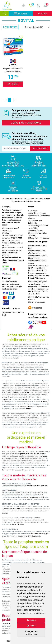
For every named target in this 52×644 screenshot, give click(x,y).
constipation (6, 399)
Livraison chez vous (37, 302)
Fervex (7, 402)
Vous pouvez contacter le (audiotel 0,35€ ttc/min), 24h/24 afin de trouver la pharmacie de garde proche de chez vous (39, 271)
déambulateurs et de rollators (36, 486)
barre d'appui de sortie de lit (34, 497)
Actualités (33, 211)
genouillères (25, 454)
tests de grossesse (26, 406)
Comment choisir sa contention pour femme (18, 470)
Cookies (32, 236)
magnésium (40, 406)
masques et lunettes (28, 536)
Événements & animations (39, 216)
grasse (5, 397)
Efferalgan (15, 392)
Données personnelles (38, 233)
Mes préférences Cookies (39, 238)
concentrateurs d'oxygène (40, 534)
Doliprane (26, 390)
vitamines (28, 409)
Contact (6, 233)
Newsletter (7, 231)
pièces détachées (18, 525)
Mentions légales (35, 231)
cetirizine (27, 399)
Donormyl (45, 402)
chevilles (21, 458)
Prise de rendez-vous (37, 213)
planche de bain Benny (12, 509)
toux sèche (41, 395)
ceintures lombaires (37, 454)
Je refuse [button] (31, 626)
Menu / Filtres (10, 27)
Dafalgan (27, 392)
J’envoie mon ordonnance (26, 123)
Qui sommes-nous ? (10, 228)
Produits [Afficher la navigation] (24, 13)
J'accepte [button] (31, 620)
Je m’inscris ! (40, 148)
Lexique (32, 218)
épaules (5, 458)
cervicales (43, 456)
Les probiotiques (8, 624)
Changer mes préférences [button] (31, 633)
